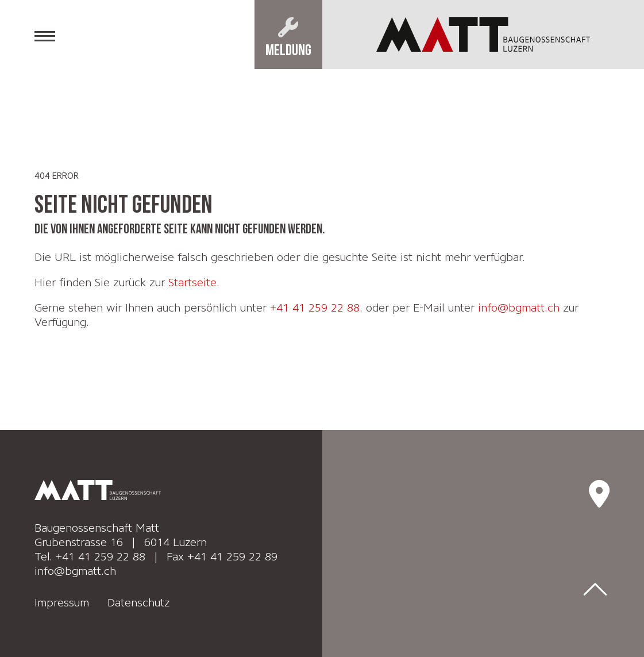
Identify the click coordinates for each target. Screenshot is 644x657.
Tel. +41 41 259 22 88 (90, 555)
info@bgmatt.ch (519, 308)
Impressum (63, 600)
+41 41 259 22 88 (315, 308)
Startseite (192, 282)
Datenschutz (139, 600)
